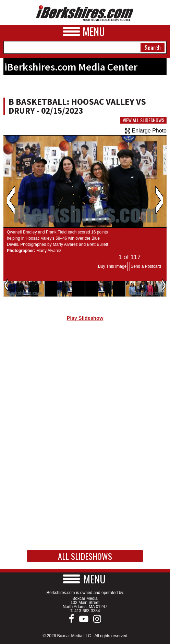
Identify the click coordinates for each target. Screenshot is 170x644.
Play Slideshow (85, 318)
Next (159, 200)
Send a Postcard (146, 266)
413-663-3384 (87, 611)
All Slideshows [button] (85, 556)
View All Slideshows (143, 120)
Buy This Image (112, 266)
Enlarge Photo (146, 131)
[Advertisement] (85, 384)
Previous (11, 200)
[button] (85, 579)
